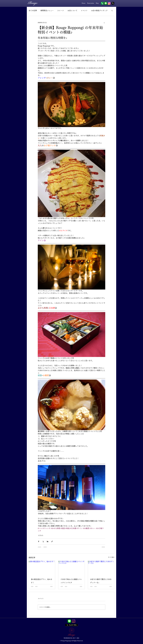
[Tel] (102, 3)
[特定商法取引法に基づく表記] (71, 638)
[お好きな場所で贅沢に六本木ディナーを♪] (101, 568)
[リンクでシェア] (52, 541)
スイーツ (61, 10)
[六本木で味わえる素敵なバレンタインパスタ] (72, 568)
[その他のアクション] (104, 23)
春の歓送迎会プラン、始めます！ (42, 581)
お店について (72, 10)
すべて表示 (111, 557)
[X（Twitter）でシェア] (43, 541)
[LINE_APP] (69, 621)
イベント (84, 10)
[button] (112, 10)
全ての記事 (33, 10)
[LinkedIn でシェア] (48, 541)
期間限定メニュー (47, 10)
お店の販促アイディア (99, 10)
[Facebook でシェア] (39, 541)
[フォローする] (71, 625)
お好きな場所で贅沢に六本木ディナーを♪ (101, 581)
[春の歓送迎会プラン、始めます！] (42, 568)
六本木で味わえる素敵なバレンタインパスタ (71, 581)
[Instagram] (74, 621)
